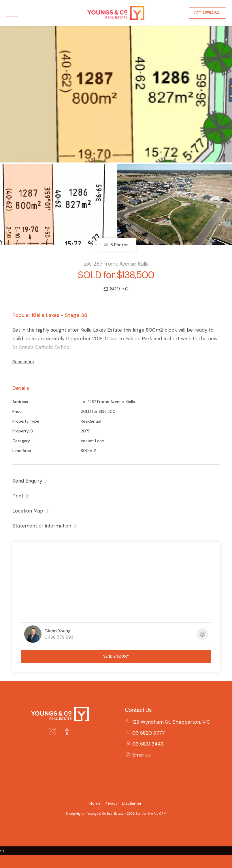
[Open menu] (12, 13)
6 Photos (116, 245)
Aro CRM (160, 814)
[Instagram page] (54, 732)
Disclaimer (132, 803)
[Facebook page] (67, 732)
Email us (142, 755)
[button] (21, 496)
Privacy (111, 803)
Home (95, 803)
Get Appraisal (208, 13)
